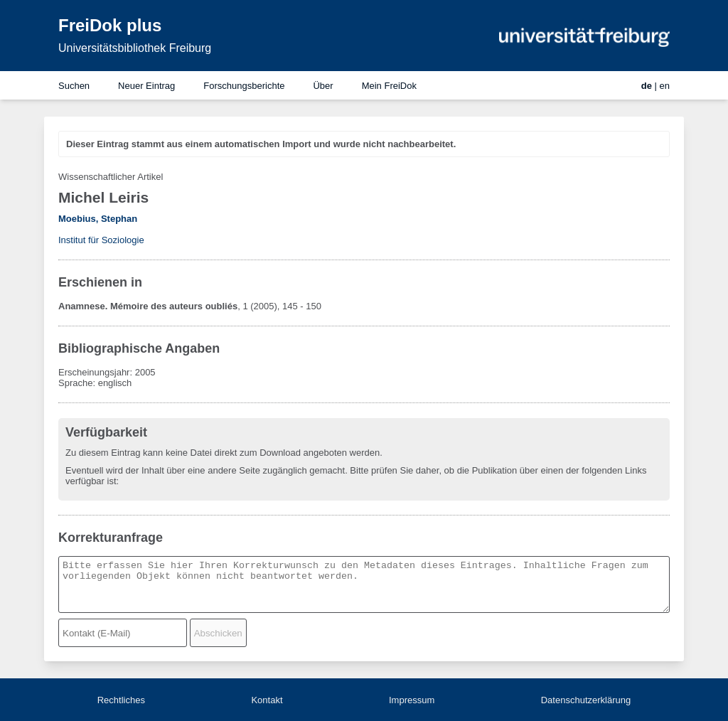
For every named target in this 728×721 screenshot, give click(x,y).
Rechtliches (121, 700)
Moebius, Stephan (98, 219)
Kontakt (267, 700)
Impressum (412, 700)
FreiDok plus (110, 25)
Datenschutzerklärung (586, 700)
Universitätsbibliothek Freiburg (135, 48)
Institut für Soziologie (101, 240)
